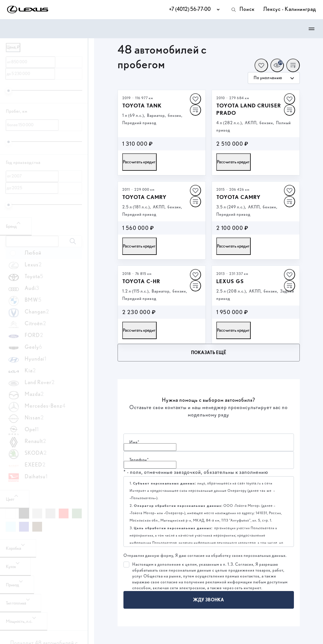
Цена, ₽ (13, 47)
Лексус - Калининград (290, 9)
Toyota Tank (142, 106)
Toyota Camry (144, 197)
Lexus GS (230, 281)
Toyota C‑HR (141, 281)
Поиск (243, 10)
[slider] (9, 91)
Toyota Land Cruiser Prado (249, 109)
